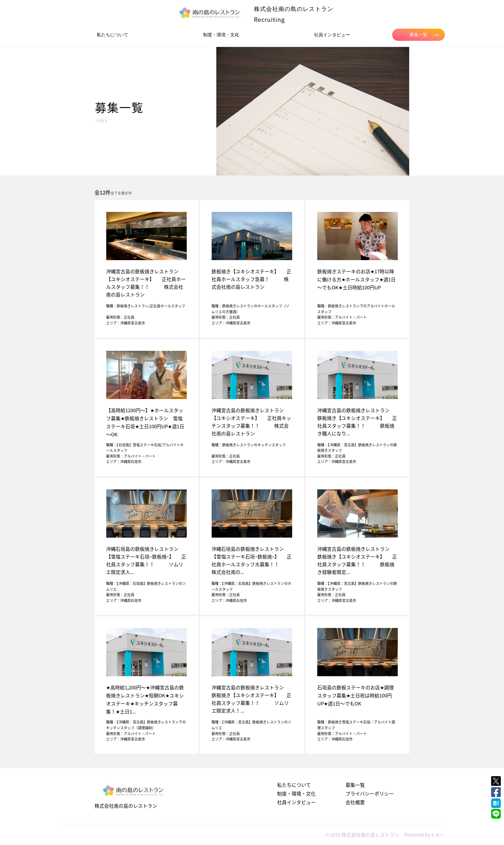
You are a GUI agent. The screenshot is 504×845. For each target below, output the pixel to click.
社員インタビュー (332, 35)
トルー (438, 835)
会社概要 (355, 802)
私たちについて (113, 35)
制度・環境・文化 (221, 35)
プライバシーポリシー (370, 794)
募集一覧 (424, 35)
